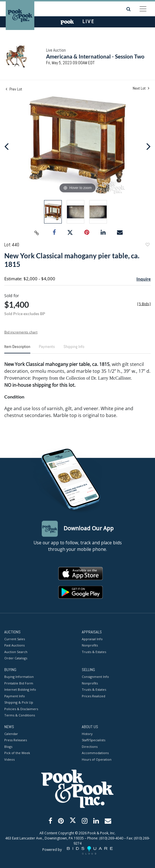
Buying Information (19, 677)
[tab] (17, 349)
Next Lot (141, 88)
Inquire (144, 279)
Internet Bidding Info (20, 690)
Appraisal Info (92, 639)
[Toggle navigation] (143, 9)
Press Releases (16, 740)
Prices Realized (94, 696)
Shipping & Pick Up (19, 703)
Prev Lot (14, 89)
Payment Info (15, 696)
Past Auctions (14, 646)
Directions (90, 747)
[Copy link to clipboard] (37, 233)
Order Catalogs (16, 658)
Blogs (8, 747)
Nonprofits (90, 646)
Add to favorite (147, 245)
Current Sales (15, 639)
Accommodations (95, 753)
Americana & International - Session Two (95, 56)
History (87, 734)
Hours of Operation (97, 759)
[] (144, 304)
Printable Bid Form (19, 683)
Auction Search (16, 652)
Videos (9, 759)
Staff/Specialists (94, 740)
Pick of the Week (17, 753)
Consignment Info (95, 677)
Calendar (11, 734)
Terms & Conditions (20, 715)
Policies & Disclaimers (21, 709)
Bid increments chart (21, 332)
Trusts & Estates (94, 652)
